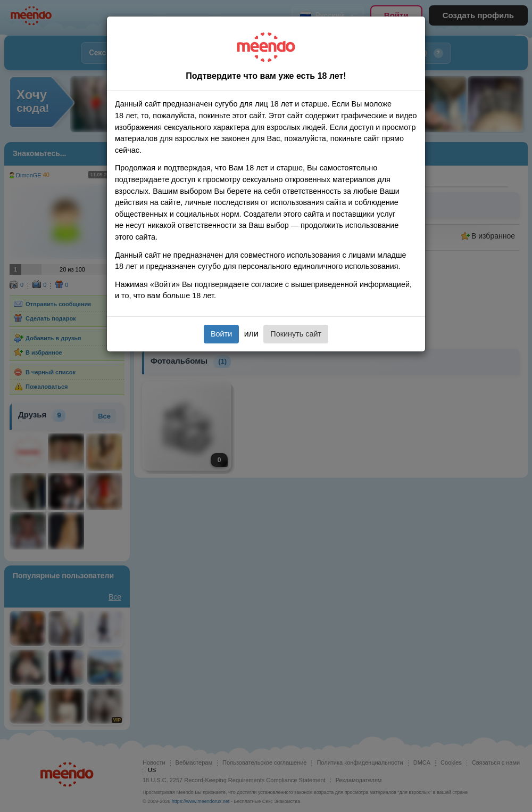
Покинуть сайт (296, 334)
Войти (221, 334)
